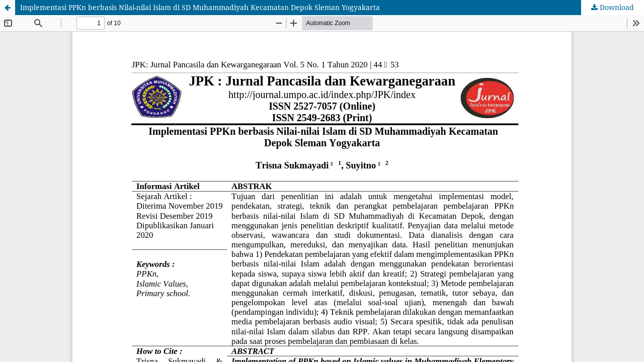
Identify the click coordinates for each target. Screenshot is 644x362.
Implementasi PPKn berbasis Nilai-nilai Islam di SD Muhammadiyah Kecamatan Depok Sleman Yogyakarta (200, 7)
